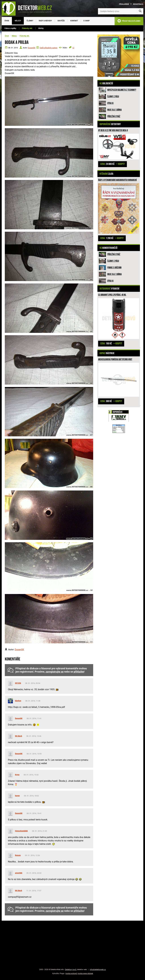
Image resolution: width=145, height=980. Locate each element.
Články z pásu (113, 97)
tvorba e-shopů (71, 974)
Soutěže (61, 21)
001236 (18, 683)
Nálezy (18, 21)
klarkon (18, 701)
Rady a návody (45, 21)
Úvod (7, 21)
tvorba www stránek (85, 974)
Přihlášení (124, 4)
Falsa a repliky (10, 28)
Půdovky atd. (27, 28)
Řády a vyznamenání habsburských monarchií (117, 180)
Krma (17, 775)
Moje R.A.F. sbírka (114, 110)
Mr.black (19, 736)
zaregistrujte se (55, 672)
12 (73, 48)
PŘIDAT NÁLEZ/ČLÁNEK (129, 21)
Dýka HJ (110, 103)
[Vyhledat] (140, 11)
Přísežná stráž (114, 116)
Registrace (138, 4)
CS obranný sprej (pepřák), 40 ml (112, 295)
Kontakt (74, 21)
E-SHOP (87, 21)
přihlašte (79, 672)
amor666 (19, 873)
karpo (17, 796)
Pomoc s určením (114, 268)
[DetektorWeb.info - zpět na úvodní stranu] (29, 8)
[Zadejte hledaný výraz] (121, 11)
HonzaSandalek (21, 831)
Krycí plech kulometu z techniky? (122, 90)
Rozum (18, 855)
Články (30, 21)
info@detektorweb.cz (98, 970)
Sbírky (41, 28)
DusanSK (32, 48)
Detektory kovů (71, 970)
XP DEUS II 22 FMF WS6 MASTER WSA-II (113, 130)
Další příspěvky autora (48, 48)
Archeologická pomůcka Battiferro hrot (115, 359)
